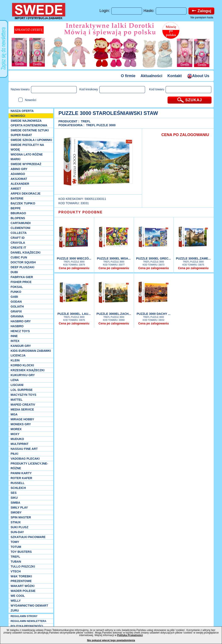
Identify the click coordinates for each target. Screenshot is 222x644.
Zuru (15, 610)
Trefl (15, 557)
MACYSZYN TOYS (24, 395)
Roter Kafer (21, 478)
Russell (18, 483)
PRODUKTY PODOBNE (81, 212)
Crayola (18, 243)
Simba (15, 503)
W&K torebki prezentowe (21, 579)
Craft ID (18, 238)
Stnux (16, 522)
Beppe (16, 208)
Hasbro (17, 326)
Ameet (16, 189)
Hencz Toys (20, 331)
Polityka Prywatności (130, 635)
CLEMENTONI (21, 228)
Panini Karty (21, 473)
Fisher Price (21, 282)
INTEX (15, 341)
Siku (14, 498)
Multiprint (20, 444)
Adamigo (18, 174)
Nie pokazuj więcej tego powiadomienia (111, 640)
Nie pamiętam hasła (202, 18)
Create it (18, 248)
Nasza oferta (22, 111)
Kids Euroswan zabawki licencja (31, 353)
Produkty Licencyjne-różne (29, 466)
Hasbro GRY (21, 321)
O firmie (128, 76)
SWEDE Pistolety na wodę (27, 147)
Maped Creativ (23, 405)
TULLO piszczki (23, 566)
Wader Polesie (23, 591)
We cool (18, 596)
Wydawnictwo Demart (29, 606)
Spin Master (21, 517)
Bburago (18, 213)
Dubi (14, 272)
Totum (16, 547)
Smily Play (19, 508)
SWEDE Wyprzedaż (26, 164)
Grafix (16, 311)
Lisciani (17, 385)
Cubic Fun (19, 257)
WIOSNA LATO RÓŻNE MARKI (27, 157)
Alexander (20, 184)
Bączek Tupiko (23, 203)
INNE (14, 336)
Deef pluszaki (23, 267)
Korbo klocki (22, 365)
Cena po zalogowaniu (74, 268)
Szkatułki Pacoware (28, 537)
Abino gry (19, 169)
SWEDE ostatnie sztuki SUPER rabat (30, 133)
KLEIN (15, 360)
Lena (15, 380)
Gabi (14, 297)
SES (14, 493)
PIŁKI (15, 454)
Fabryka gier (22, 277)
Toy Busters (21, 552)
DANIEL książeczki (26, 252)
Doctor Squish (23, 262)
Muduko (17, 439)
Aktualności (151, 76)
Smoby (16, 512)
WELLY (16, 601)
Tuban (16, 562)
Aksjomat (19, 179)
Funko (16, 292)
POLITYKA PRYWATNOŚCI (27, 626)
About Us (198, 76)
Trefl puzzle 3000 (101, 125)
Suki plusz (20, 527)
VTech (16, 571)
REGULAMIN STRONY (24, 616)
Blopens (18, 218)
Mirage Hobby (22, 419)
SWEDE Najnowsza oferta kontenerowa (29, 123)
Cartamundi (21, 223)
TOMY (15, 542)
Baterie (17, 198)
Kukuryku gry (23, 375)
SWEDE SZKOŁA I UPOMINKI (31, 140)
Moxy (15, 434)
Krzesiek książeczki (28, 370)
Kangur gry (21, 346)
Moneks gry (21, 424)
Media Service (22, 409)
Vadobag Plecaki (25, 459)
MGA (14, 414)
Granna (17, 316)
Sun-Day (17, 532)
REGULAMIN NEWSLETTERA (29, 621)
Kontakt (175, 76)
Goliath (17, 307)
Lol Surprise (22, 390)
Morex (16, 429)
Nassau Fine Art (24, 449)
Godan (16, 302)
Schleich (18, 488)
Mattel (17, 400)
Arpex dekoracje (26, 194)
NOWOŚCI (18, 116)
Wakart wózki (23, 586)
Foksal (17, 287)
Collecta (19, 233)
